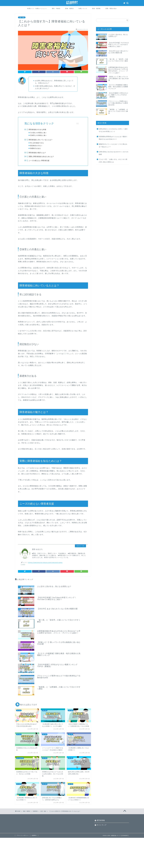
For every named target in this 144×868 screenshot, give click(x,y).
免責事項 (34, 841)
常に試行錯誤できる (37, 144)
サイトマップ (102, 831)
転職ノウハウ (83, 8)
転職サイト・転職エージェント (37, 8)
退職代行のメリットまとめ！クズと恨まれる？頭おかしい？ (113, 146)
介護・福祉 (22, 17)
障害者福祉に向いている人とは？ (41, 141)
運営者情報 (101, 826)
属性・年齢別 (56, 8)
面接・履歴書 (96, 8)
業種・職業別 (69, 8)
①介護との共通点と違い (39, 133)
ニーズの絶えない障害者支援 (39, 164)
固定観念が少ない (36, 147)
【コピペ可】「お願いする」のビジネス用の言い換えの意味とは (113, 161)
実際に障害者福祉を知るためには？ (42, 160)
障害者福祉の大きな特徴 (38, 129)
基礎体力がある (36, 150)
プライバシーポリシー (23, 841)
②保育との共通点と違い (39, 135)
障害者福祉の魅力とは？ (38, 156)
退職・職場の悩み (111, 8)
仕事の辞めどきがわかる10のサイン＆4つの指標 (114, 153)
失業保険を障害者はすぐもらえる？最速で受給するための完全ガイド (113, 138)
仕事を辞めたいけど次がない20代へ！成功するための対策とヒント (113, 130)
